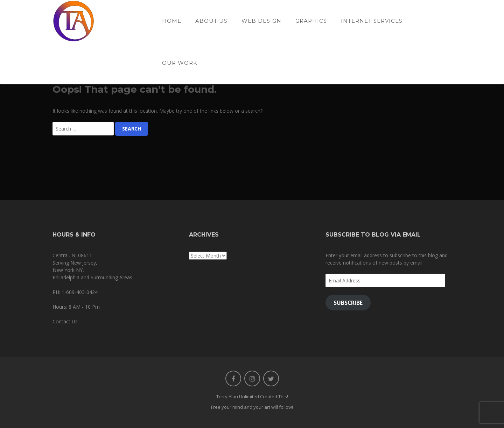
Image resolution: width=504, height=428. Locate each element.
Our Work (180, 63)
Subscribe (348, 303)
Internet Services (372, 21)
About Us (211, 21)
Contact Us (65, 321)
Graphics (311, 21)
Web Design (261, 21)
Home (172, 21)
